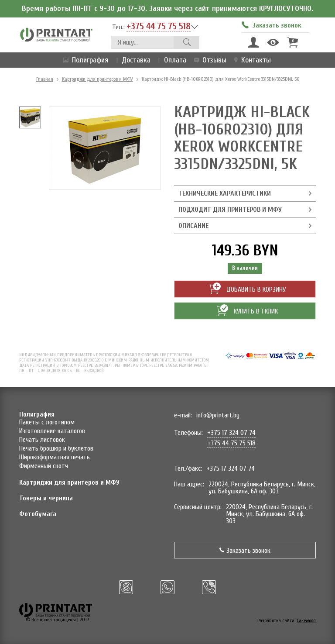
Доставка (132, 60)
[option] (30, 117)
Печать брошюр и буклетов (56, 448)
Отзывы (209, 60)
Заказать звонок (245, 551)
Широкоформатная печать (55, 457)
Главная (45, 79)
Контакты (251, 60)
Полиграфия (84, 60)
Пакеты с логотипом (47, 422)
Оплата (171, 60)
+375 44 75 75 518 (159, 27)
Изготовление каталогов (52, 431)
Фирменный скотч (44, 466)
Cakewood (306, 620)
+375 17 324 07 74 (231, 433)
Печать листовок (42, 440)
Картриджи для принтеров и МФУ (97, 79)
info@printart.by (218, 415)
